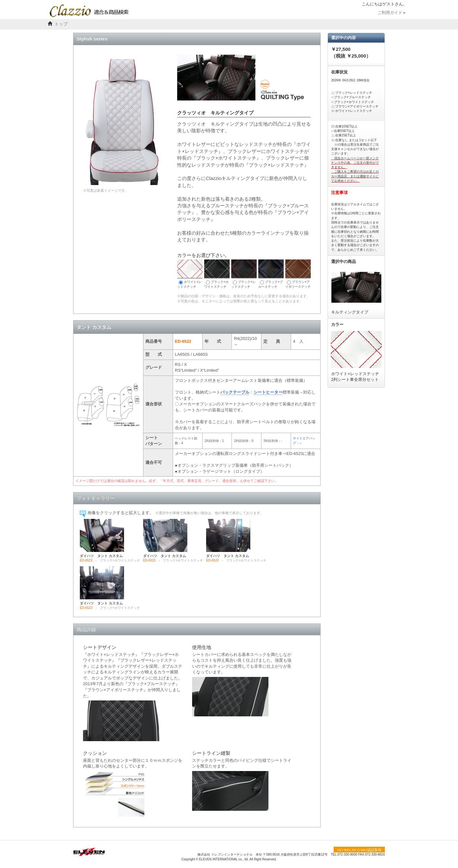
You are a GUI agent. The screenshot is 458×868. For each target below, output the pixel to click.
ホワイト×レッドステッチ (190, 274)
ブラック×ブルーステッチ (271, 274)
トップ (61, 24)
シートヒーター (268, 392)
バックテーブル (235, 392)
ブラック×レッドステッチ (244, 274)
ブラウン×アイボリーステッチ (298, 274)
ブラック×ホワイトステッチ (217, 274)
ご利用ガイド (392, 13)
